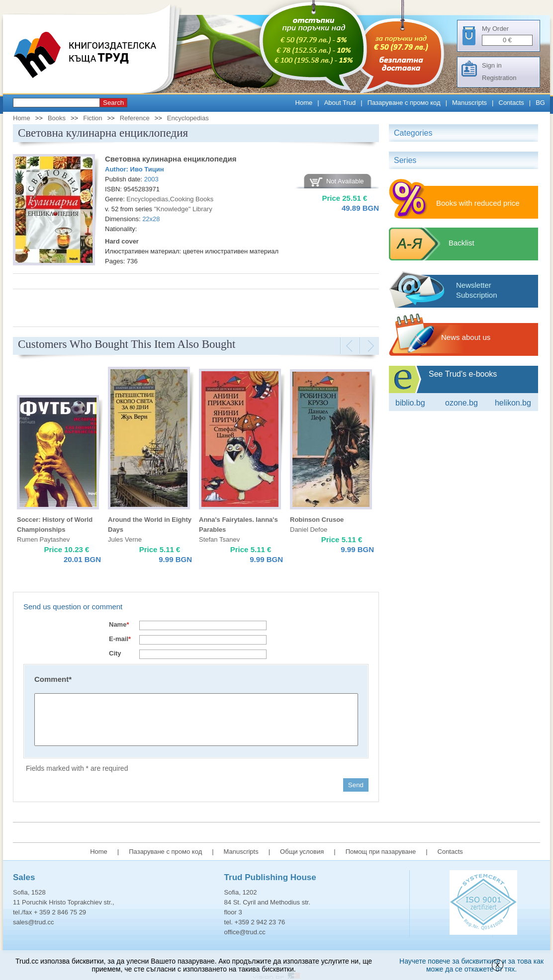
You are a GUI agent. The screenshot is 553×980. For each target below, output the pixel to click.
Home (304, 103)
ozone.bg (461, 403)
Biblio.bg (410, 403)
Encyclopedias (188, 118)
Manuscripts (469, 103)
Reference (135, 118)
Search (113, 103)
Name (119, 624)
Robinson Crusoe (317, 520)
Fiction (92, 118)
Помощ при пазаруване (381, 852)
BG (540, 103)
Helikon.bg (513, 403)
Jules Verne (125, 539)
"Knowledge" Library (183, 209)
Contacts (511, 103)
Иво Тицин (147, 169)
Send (356, 785)
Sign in (492, 65)
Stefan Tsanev (219, 539)
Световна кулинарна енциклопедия (171, 159)
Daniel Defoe (309, 530)
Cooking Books (192, 199)
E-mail (120, 639)
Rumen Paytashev (43, 539)
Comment (53, 679)
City (115, 653)
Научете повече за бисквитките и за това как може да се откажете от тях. (471, 965)
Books (57, 118)
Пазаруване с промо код (404, 103)
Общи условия (302, 852)
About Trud (340, 103)
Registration (499, 78)
